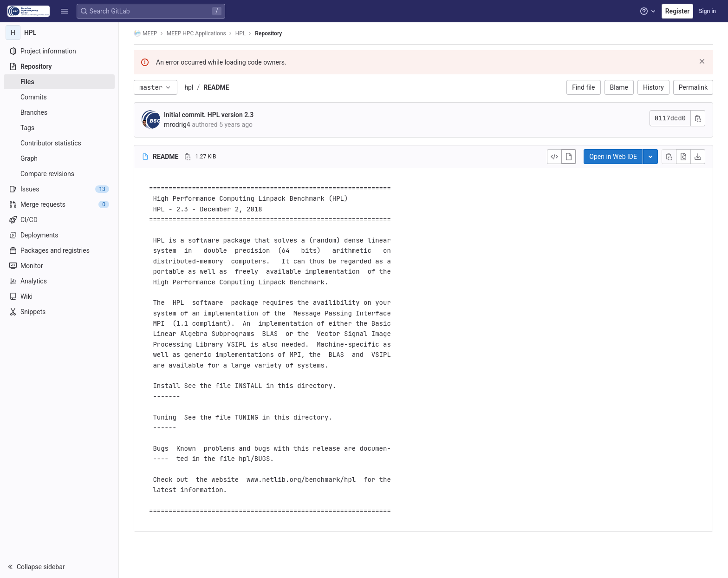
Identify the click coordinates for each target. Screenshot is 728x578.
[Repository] (59, 66)
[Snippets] (59, 312)
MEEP (146, 33)
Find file (583, 87)
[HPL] (59, 33)
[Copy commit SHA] (698, 118)
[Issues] (59, 189)
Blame (619, 87)
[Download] (698, 157)
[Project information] (59, 51)
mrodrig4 (177, 125)
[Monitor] (59, 266)
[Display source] (554, 157)
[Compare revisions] (59, 174)
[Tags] (59, 128)
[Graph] (59, 158)
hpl (189, 87)
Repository (268, 33)
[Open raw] (683, 157)
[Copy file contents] (669, 157)
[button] (65, 11)
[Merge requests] (59, 204)
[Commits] (59, 97)
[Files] (59, 82)
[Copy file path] (188, 157)
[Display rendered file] (569, 157)
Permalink (693, 87)
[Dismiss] (702, 61)
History (653, 87)
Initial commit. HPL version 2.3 (209, 115)
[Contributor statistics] (59, 143)
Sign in (707, 11)
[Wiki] (59, 296)
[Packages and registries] (59, 250)
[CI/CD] (59, 220)
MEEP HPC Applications (196, 33)
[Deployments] (59, 235)
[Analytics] (59, 281)
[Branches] (59, 112)
